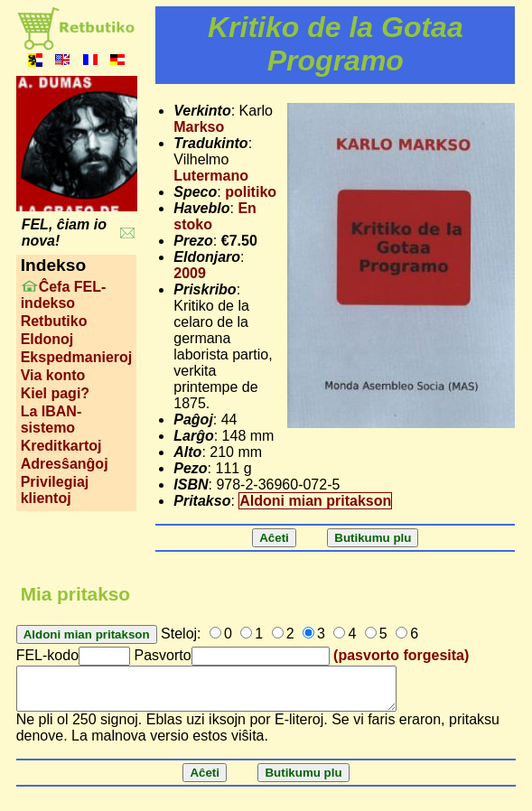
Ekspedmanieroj (77, 357)
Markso (199, 127)
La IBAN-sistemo (51, 419)
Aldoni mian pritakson (315, 501)
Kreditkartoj (61, 446)
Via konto (53, 375)
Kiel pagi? (55, 393)
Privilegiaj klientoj (55, 490)
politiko (251, 192)
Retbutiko (54, 321)
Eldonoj (47, 339)
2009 (190, 273)
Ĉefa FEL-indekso (64, 295)
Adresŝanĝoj (65, 464)
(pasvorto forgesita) (401, 655)
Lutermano (211, 176)
